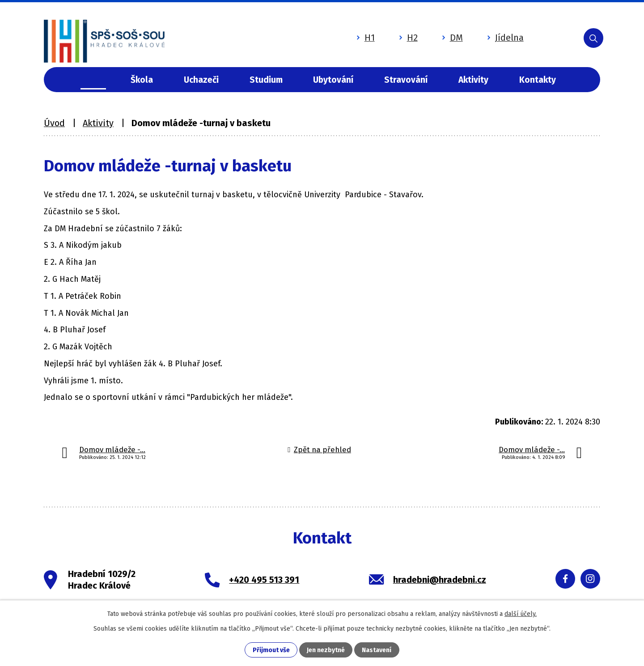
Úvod (93, 80)
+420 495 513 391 (264, 580)
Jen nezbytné (326, 650)
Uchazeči (201, 80)
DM (452, 37)
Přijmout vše (271, 650)
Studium (266, 80)
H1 (365, 37)
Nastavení (377, 650)
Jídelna (505, 37)
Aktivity (473, 80)
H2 (408, 37)
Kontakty (538, 80)
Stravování (406, 80)
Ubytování (333, 80)
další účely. (521, 614)
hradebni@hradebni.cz (440, 580)
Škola (142, 80)
